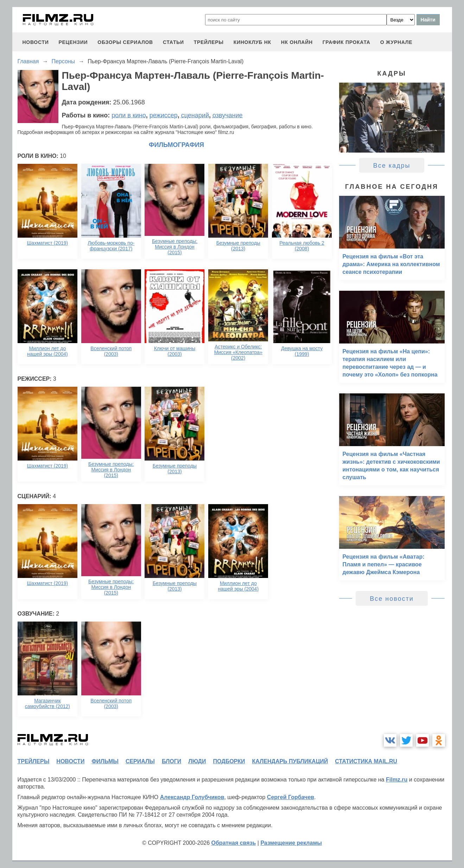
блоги (171, 761)
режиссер (164, 115)
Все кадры (392, 166)
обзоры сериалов (125, 42)
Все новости (392, 599)
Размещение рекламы (291, 843)
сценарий (195, 115)
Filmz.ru (397, 780)
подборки (229, 761)
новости (36, 42)
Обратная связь (234, 843)
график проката (347, 42)
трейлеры (209, 42)
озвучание (228, 115)
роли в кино (129, 115)
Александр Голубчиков (192, 797)
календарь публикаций (290, 761)
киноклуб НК (252, 42)
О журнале (396, 42)
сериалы (140, 761)
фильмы (105, 761)
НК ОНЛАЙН (297, 42)
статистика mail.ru (366, 761)
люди (197, 761)
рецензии (73, 42)
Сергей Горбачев (291, 797)
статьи (173, 42)
